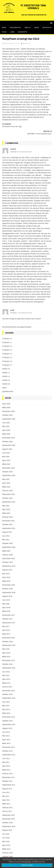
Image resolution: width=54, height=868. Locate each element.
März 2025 (6, 434)
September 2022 (9, 502)
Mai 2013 (6, 736)
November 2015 (9, 660)
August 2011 (7, 789)
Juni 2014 (6, 702)
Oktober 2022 (7, 498)
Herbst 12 (6, 376)
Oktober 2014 (7, 694)
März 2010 (6, 849)
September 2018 (9, 592)
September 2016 (9, 645)
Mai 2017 (6, 626)
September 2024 (9, 445)
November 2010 (9, 819)
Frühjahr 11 (7, 342)
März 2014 (6, 713)
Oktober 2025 (7, 415)
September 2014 (9, 698)
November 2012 (9, 747)
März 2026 (6, 407)
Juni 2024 (6, 453)
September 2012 (9, 755)
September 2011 (9, 785)
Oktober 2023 (7, 472)
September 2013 (9, 724)
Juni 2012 (6, 758)
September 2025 (9, 419)
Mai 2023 (6, 479)
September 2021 (9, 528)
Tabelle (28, 28)
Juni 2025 (6, 423)
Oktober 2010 (7, 823)
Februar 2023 (8, 491)
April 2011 (6, 800)
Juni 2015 (6, 672)
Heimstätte (23, 32)
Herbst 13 (6, 380)
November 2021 (9, 521)
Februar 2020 (8, 555)
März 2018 (6, 611)
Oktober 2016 (7, 641)
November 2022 (9, 494)
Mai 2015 (6, 675)
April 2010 (6, 845)
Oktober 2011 (7, 781)
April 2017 (6, 630)
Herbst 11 (6, 373)
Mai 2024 (6, 456)
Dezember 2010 (8, 815)
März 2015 (6, 683)
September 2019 (9, 566)
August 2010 (7, 830)
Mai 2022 (6, 506)
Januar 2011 (7, 811)
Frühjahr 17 (7, 365)
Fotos (4, 32)
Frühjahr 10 (7, 339)
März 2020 (6, 551)
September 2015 (9, 668)
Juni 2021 (6, 536)
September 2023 (9, 475)
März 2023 (6, 487)
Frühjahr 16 (7, 361)
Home (4, 28)
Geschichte (47, 28)
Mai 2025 (6, 426)
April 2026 (6, 404)
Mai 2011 (6, 796)
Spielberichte (15, 28)
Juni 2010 (6, 838)
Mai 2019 (6, 574)
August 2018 (7, 596)
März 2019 (6, 581)
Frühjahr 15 (7, 357)
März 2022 (6, 513)
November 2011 (9, 777)
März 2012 (6, 770)
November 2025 (9, 411)
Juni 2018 (6, 600)
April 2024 (6, 460)
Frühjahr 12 (7, 346)
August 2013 (7, 728)
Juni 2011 (6, 792)
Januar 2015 (7, 687)
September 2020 (9, 547)
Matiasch (27, 43)
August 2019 (7, 570)
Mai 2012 (6, 762)
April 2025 (6, 430)
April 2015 (6, 679)
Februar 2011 (8, 807)
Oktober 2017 (7, 619)
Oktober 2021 (7, 524)
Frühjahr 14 (7, 354)
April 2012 (6, 766)
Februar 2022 (8, 517)
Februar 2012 (8, 773)
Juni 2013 (6, 732)
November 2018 (9, 585)
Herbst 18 (6, 384)
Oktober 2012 (7, 751)
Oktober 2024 (7, 441)
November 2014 (9, 691)
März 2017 (6, 634)
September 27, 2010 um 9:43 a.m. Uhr (21, 313)
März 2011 (6, 804)
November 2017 (9, 615)
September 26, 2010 (12, 43)
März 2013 (6, 743)
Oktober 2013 (7, 721)
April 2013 (6, 740)
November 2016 (9, 638)
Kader (37, 28)
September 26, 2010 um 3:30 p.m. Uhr (21, 152)
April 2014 (6, 709)
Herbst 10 (6, 369)
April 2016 (6, 653)
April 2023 (6, 483)
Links (12, 32)
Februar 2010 (8, 853)
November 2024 (9, 438)
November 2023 (9, 468)
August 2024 (7, 449)
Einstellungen (27, 865)
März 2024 (6, 464)
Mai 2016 (6, 649)
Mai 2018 (6, 604)
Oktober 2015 (7, 664)
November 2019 (9, 558)
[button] (51, 23)
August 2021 (7, 532)
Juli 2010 (6, 834)
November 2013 (9, 717)
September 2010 (9, 826)
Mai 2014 (6, 706)
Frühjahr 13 (7, 350)
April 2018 (6, 607)
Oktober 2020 (7, 543)
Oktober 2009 (7, 857)
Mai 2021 (6, 540)
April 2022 (6, 509)
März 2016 (6, 657)
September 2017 (9, 623)
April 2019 (6, 577)
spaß (4, 388)
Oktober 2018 (7, 589)
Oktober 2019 (7, 562)
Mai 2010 (6, 841)
